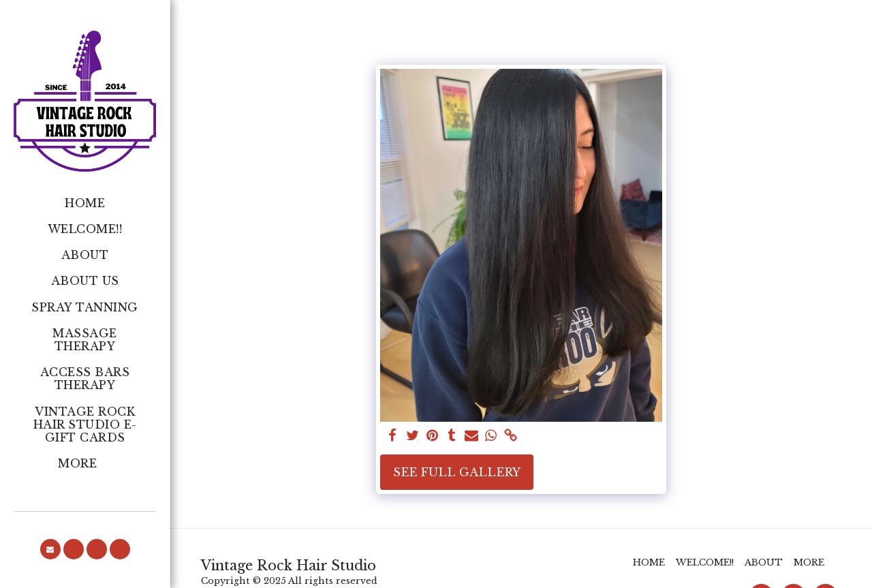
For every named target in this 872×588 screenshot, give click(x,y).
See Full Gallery (457, 472)
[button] (50, 549)
